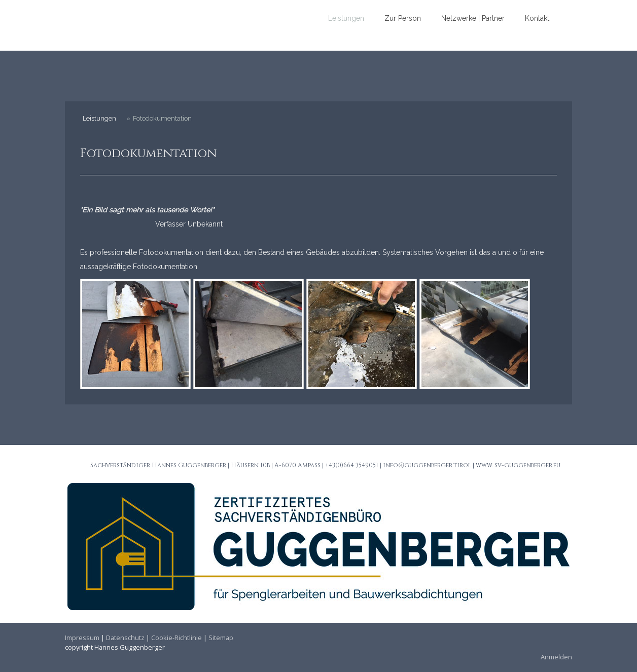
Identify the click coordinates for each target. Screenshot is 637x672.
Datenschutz (125, 638)
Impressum (82, 638)
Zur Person (403, 18)
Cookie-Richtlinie (176, 638)
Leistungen (346, 18)
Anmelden (556, 657)
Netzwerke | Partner (473, 18)
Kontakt (537, 18)
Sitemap (221, 638)
